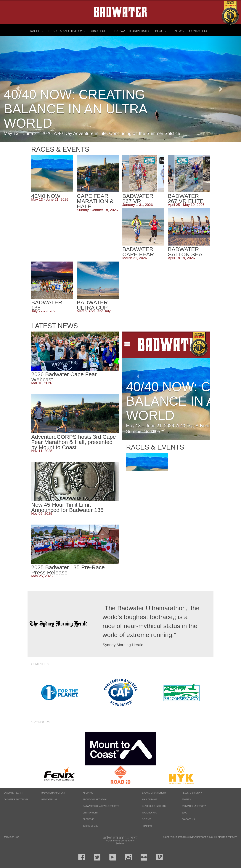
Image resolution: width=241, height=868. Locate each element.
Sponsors (41, 722)
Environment (90, 813)
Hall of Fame (149, 799)
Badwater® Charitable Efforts (101, 806)
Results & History (192, 793)
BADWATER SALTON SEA (16, 799)
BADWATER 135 (49, 799)
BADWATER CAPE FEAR (53, 793)
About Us (100, 31)
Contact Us (199, 31)
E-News (178, 31)
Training (147, 826)
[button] (223, 89)
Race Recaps (149, 813)
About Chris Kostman (95, 799)
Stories (186, 799)
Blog (161, 31)
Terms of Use (90, 826)
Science (147, 819)
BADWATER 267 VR (13, 793)
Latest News (55, 326)
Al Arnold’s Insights (154, 806)
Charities (40, 664)
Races (36, 31)
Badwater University (132, 31)
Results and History (67, 31)
